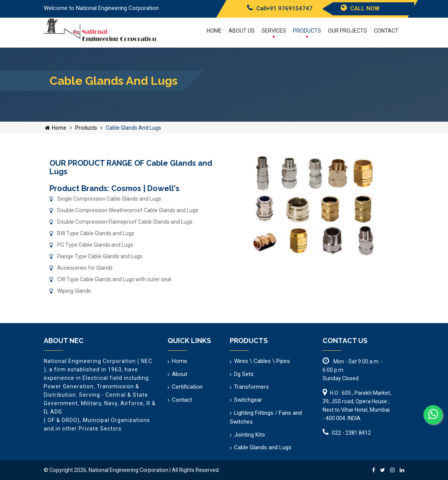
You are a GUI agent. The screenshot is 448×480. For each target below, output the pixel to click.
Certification (187, 387)
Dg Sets (244, 374)
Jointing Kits (250, 435)
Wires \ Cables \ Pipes (262, 361)
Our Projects (348, 31)
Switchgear (248, 400)
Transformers (251, 387)
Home (214, 31)
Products (307, 33)
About (180, 374)
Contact (386, 31)
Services (274, 33)
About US (242, 31)
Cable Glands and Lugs (263, 447)
